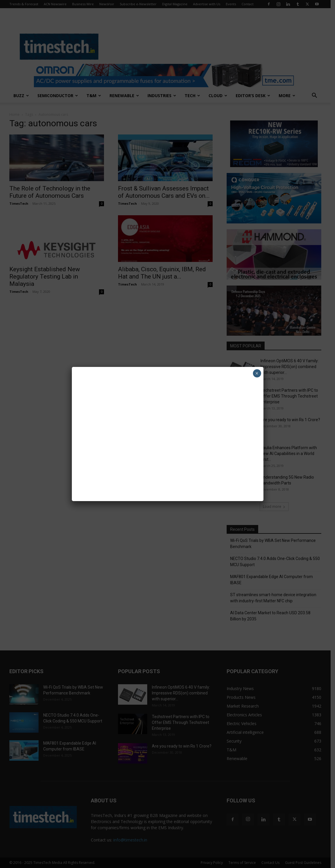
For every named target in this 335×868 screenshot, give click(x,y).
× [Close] (257, 373)
